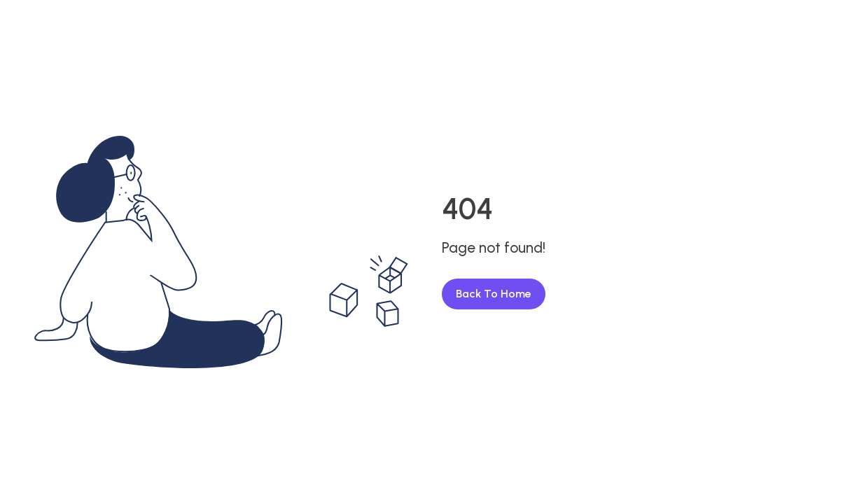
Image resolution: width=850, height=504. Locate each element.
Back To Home (494, 294)
